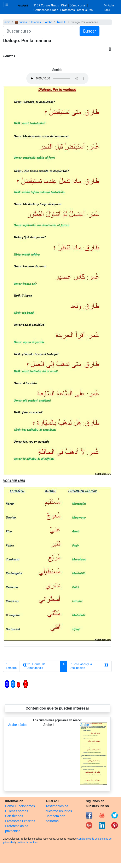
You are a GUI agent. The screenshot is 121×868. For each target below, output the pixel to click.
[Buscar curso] (38, 31)
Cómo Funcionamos (20, 806)
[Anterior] (40, 666)
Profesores (68, 10)
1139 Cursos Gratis (47, 5)
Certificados (14, 816)
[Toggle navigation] (7, 4)
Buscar (90, 31)
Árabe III (61, 22)
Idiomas (36, 22)
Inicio (7, 22)
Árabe (49, 22)
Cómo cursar (78, 5)
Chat (64, 5)
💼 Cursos (21, 22)
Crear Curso (85, 10)
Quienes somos (17, 811)
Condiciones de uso (88, 839)
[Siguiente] (89, 666)
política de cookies (27, 842)
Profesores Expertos (20, 821)
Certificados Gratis (46, 10)
